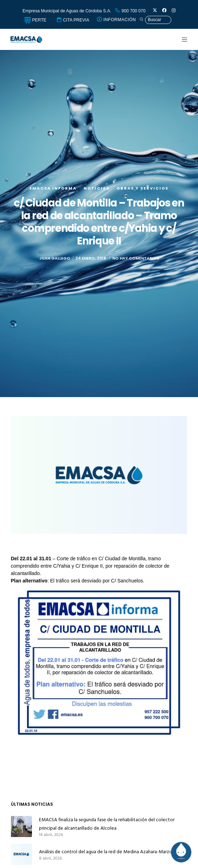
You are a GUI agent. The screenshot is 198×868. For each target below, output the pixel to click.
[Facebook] (164, 11)
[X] (155, 11)
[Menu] (181, 39)
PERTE (35, 20)
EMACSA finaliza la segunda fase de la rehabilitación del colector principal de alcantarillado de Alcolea (107, 824)
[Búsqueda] (155, 20)
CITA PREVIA (73, 20)
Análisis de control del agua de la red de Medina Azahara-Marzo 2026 (111, 852)
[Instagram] (174, 11)
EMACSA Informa (53, 188)
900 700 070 (130, 11)
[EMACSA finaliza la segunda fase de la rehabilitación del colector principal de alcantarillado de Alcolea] (21, 826)
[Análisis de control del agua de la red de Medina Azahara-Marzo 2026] (21, 854)
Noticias (97, 188)
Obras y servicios (143, 188)
